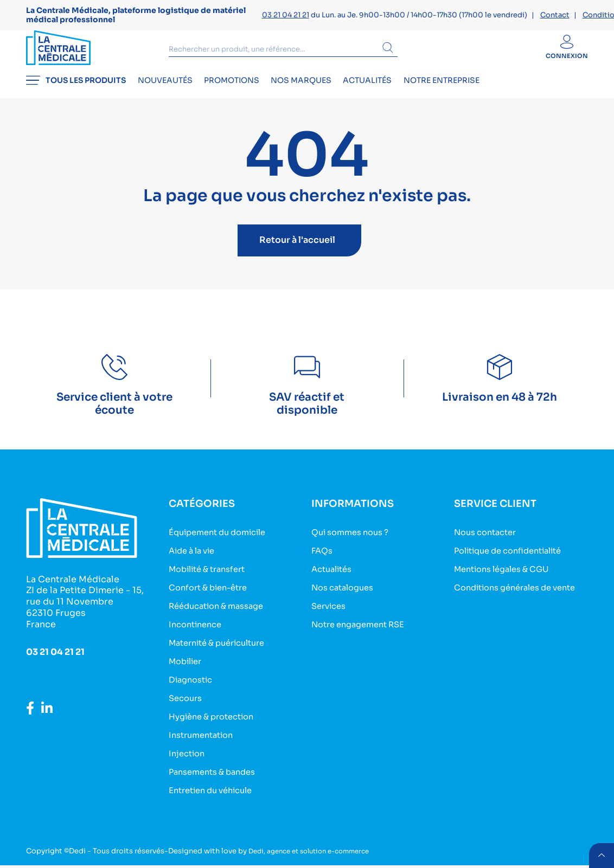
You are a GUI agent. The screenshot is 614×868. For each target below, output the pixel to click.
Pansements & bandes (217, 776)
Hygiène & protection (216, 722)
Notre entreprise (492, 95)
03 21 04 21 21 (286, 15)
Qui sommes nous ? (354, 543)
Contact (555, 15)
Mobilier (187, 668)
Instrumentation (204, 740)
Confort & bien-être (213, 597)
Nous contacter (489, 543)
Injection (188, 758)
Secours (187, 704)
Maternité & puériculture (223, 650)
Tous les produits (76, 95)
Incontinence (198, 632)
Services (331, 615)
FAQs (323, 561)
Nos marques (331, 95)
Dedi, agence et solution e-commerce (316, 854)
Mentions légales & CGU (508, 579)
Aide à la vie (195, 561)
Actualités (408, 95)
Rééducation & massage (222, 615)
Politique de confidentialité (515, 561)
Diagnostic (193, 686)
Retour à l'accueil (297, 251)
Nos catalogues (346, 597)
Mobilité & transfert (212, 579)
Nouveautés (175, 95)
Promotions (252, 95)
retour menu (600, 854)
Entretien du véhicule (216, 793)
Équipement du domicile (223, 543)
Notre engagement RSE (363, 632)
